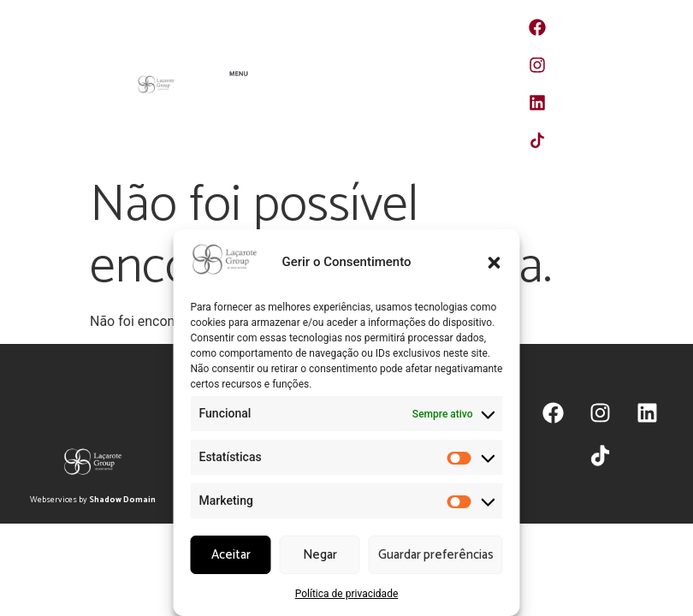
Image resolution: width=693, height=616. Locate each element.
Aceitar (231, 555)
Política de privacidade (347, 594)
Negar (320, 555)
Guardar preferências (436, 555)
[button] (495, 263)
